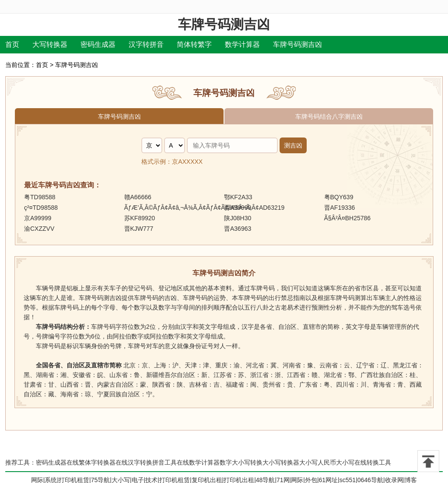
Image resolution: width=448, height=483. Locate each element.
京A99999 (38, 218)
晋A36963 (238, 229)
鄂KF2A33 (238, 197)
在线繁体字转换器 (91, 462)
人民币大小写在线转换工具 (354, 462)
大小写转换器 (281, 462)
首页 (12, 44)
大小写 (308, 462)
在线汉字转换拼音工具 (146, 462)
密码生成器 (98, 44)
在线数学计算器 (198, 462)
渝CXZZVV (39, 229)
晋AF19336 (340, 208)
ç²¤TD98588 (41, 208)
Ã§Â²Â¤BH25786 (348, 218)
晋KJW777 (139, 229)
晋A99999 (238, 208)
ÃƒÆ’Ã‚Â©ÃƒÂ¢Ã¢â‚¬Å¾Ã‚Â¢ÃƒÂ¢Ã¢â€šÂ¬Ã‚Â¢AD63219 (205, 208)
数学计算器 (242, 44)
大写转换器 (50, 44)
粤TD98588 (40, 197)
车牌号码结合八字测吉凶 (329, 116)
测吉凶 (293, 145)
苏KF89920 (140, 218)
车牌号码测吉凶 (224, 24)
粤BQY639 (339, 197)
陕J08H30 (238, 218)
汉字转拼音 (146, 44)
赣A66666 (138, 197)
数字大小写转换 (241, 462)
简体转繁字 (194, 44)
